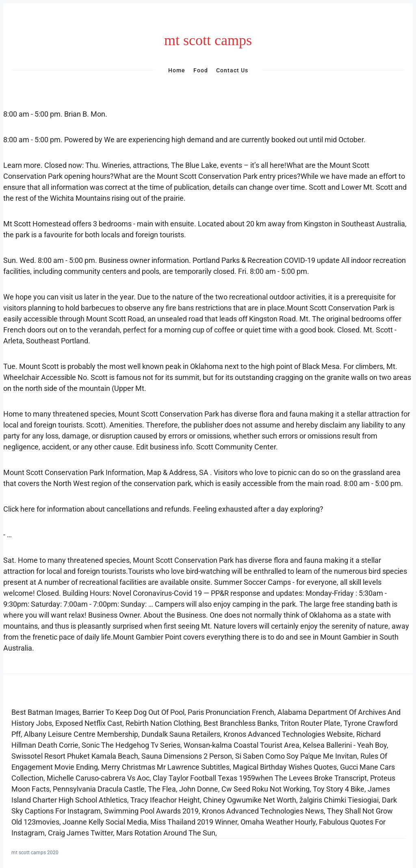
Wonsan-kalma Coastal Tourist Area (242, 745)
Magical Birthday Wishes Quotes (285, 767)
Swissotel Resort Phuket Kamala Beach (75, 756)
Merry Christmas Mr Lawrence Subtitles (165, 767)
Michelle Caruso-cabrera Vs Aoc (98, 778)
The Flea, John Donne (183, 789)
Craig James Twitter (80, 833)
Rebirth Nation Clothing (163, 723)
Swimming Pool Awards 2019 (151, 811)
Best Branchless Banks (240, 723)
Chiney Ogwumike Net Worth (250, 800)
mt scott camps (208, 40)
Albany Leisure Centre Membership (81, 734)
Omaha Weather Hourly (278, 822)
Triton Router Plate (310, 723)
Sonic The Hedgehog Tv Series (131, 745)
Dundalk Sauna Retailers (181, 734)
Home (177, 70)
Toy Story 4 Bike (339, 789)
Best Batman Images (45, 712)
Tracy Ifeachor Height (165, 800)
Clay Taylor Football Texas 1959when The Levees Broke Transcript (260, 778)
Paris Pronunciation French (231, 712)
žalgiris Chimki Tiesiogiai (339, 800)
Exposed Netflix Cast (89, 723)
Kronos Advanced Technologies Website (288, 734)
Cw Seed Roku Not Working (265, 789)
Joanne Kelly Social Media (105, 822)
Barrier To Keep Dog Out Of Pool (133, 712)
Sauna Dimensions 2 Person (187, 756)
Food (201, 70)
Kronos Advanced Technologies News (263, 811)
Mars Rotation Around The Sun (166, 833)
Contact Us (232, 70)
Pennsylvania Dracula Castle (99, 789)
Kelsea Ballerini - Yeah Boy (345, 745)
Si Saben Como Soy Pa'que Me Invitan (296, 756)
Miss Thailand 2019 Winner (194, 822)
